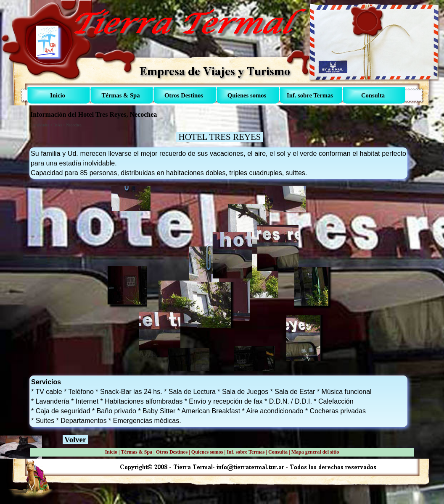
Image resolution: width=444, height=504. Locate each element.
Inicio (111, 452)
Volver (75, 440)
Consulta (278, 452)
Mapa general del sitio (315, 452)
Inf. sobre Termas (246, 452)
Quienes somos (207, 452)
